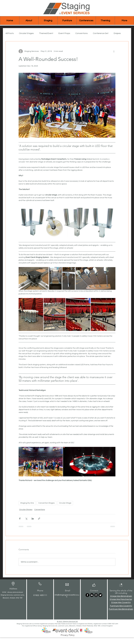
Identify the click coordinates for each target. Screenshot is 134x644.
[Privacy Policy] (68, 635)
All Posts (10, 33)
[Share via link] (39, 519)
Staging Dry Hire (27, 503)
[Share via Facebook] (20, 519)
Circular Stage (65, 503)
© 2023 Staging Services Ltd (67, 622)
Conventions (82, 33)
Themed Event (46, 33)
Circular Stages (26, 33)
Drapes (117, 33)
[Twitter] (100, 595)
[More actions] (114, 51)
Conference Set (101, 33)
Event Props (64, 33)
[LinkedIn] (92, 595)
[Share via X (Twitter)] (26, 519)
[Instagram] (96, 595)
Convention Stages (46, 503)
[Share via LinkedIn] (33, 519)
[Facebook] (87, 595)
